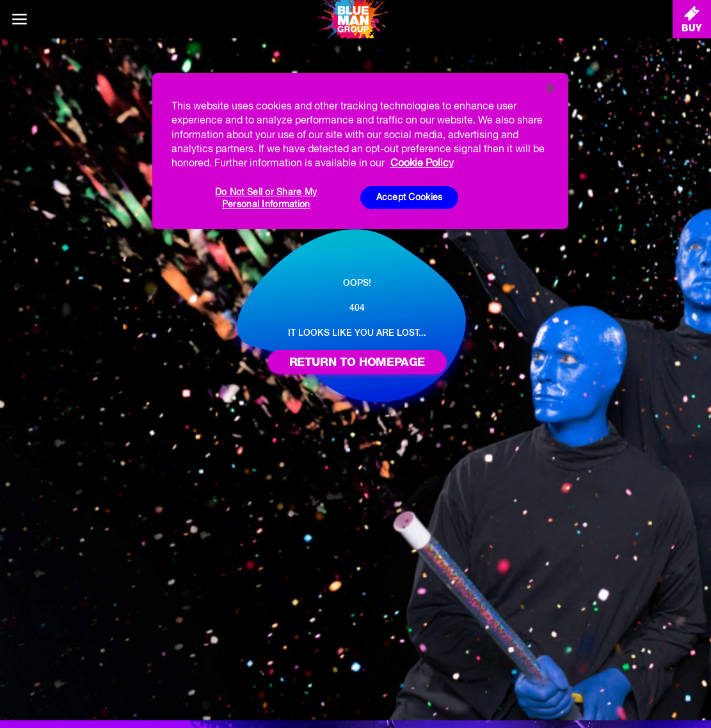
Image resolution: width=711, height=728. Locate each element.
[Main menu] (19, 19)
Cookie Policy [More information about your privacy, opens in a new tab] (422, 162)
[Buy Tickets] (692, 19)
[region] (360, 151)
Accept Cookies (410, 197)
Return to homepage (357, 362)
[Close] (550, 88)
